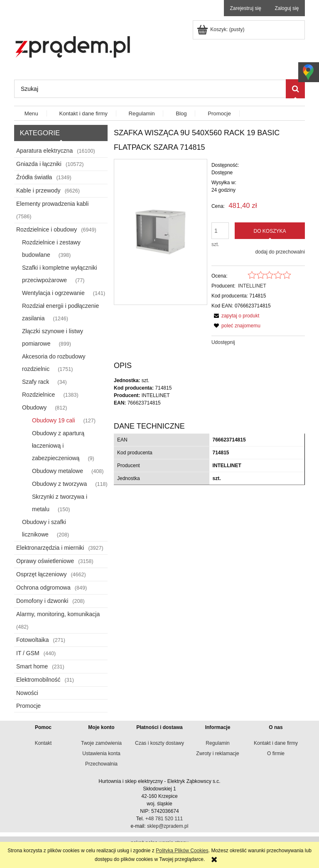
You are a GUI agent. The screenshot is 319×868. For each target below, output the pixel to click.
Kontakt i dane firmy (276, 743)
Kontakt (43, 743)
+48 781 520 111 (164, 819)
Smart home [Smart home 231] (32, 666)
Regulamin (217, 743)
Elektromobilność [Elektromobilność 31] (38, 680)
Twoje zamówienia (101, 743)
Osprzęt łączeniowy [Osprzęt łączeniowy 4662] (41, 574)
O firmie (276, 753)
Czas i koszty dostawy (159, 743)
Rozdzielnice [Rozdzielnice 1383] (38, 395)
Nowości (27, 693)
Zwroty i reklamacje (217, 753)
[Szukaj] (295, 89)
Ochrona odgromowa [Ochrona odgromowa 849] (43, 588)
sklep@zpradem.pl (168, 826)
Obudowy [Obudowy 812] (34, 407)
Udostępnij (223, 342)
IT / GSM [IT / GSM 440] (28, 653)
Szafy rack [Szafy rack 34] (36, 382)
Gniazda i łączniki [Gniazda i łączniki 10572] (39, 164)
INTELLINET (252, 286)
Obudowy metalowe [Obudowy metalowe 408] (58, 471)
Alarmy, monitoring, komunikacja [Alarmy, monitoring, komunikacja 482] (58, 614)
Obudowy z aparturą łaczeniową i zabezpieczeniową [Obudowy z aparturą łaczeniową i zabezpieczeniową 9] (58, 446)
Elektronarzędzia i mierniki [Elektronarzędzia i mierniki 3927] (50, 548)
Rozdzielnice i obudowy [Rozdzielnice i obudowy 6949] (47, 229)
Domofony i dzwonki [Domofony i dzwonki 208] (42, 601)
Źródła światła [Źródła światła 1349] (34, 177)
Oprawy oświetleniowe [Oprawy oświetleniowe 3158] (45, 561)
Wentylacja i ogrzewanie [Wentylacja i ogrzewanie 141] (53, 293)
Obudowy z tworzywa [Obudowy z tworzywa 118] (59, 484)
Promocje (28, 706)
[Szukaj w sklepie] (150, 89)
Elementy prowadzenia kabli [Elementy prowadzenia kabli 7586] (52, 204)
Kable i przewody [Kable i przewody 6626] (38, 190)
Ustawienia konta (101, 753)
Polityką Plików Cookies (182, 851)
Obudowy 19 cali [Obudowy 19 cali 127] (54, 420)
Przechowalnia (101, 764)
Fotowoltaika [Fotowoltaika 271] (33, 640)
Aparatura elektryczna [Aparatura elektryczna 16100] (44, 151)
